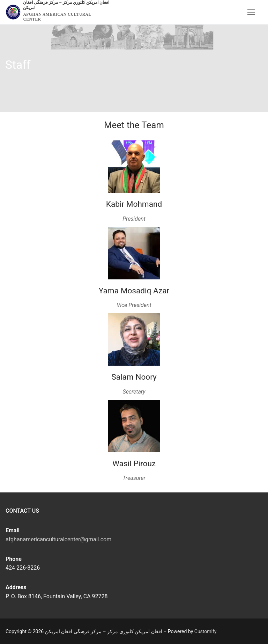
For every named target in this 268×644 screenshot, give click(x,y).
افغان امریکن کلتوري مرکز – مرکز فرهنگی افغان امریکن (66, 5)
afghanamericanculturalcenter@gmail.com (58, 539)
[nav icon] (251, 12)
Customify (205, 631)
